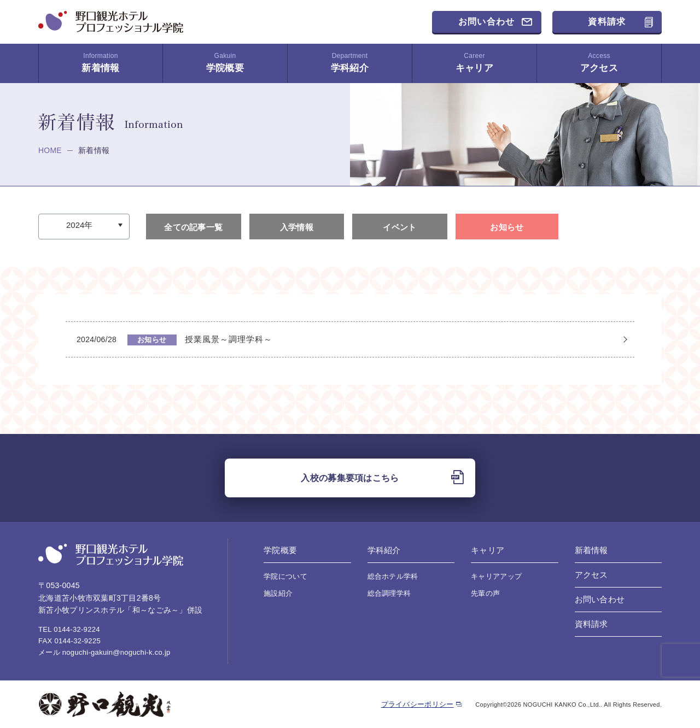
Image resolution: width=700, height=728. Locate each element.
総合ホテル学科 (393, 576)
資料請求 (607, 22)
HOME (50, 150)
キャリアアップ (496, 576)
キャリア (474, 63)
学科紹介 (350, 63)
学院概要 (225, 63)
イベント (399, 227)
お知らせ (507, 227)
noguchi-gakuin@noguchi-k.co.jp (116, 652)
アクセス (599, 63)
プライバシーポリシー (418, 704)
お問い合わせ (487, 22)
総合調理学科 (389, 593)
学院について (285, 576)
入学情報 (297, 227)
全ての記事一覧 (193, 227)
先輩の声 (485, 593)
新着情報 (101, 63)
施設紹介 (278, 593)
